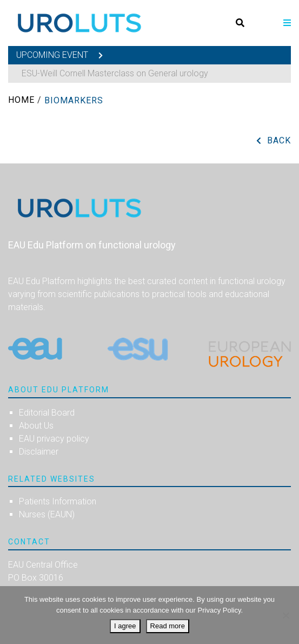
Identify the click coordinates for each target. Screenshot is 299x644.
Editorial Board (47, 413)
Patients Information (58, 501)
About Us (36, 426)
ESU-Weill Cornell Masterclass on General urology (115, 73)
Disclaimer (39, 452)
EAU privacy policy (54, 439)
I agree (125, 626)
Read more (168, 626)
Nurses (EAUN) (47, 514)
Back (279, 140)
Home (21, 100)
